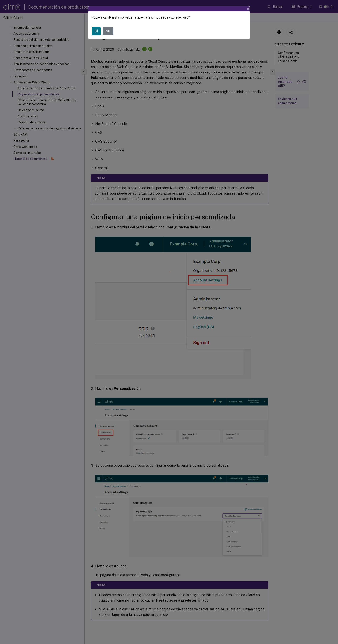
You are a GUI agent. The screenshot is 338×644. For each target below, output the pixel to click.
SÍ (96, 31)
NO (108, 31)
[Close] (248, 9)
